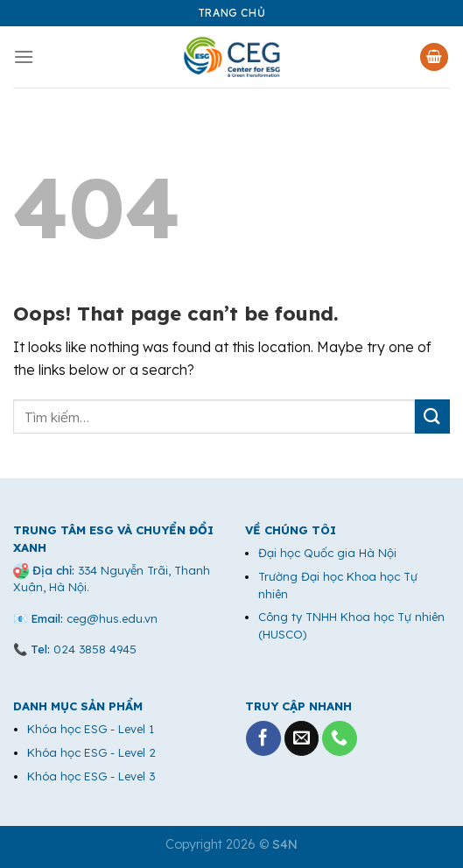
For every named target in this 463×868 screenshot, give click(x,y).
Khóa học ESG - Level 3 (91, 776)
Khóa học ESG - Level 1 (91, 729)
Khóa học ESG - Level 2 (91, 752)
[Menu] (24, 56)
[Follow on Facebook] (263, 738)
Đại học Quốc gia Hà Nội (327, 553)
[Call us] (340, 738)
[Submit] (432, 416)
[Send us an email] (302, 738)
